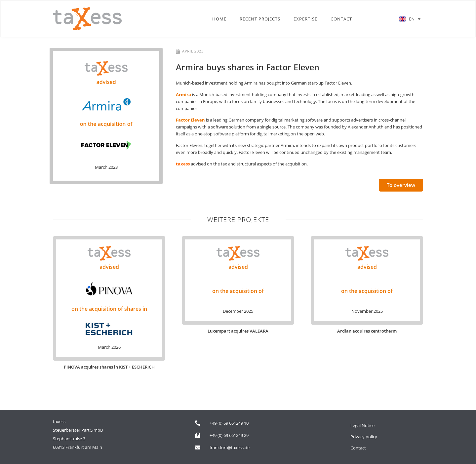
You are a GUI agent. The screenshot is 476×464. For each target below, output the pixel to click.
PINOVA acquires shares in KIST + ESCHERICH (109, 367)
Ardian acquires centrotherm (367, 331)
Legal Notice (362, 425)
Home (219, 19)
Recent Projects (260, 19)
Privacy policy (364, 437)
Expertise (305, 19)
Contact (341, 19)
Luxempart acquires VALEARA (238, 331)
